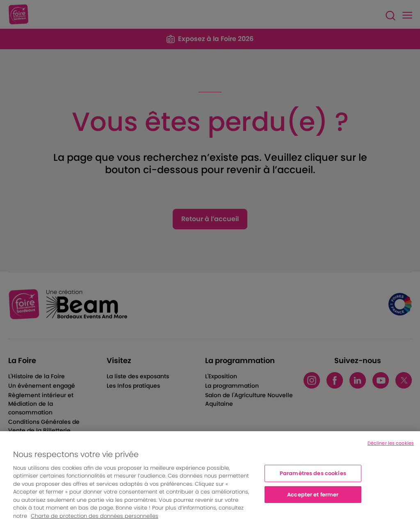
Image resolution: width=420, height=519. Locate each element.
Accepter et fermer (313, 497)
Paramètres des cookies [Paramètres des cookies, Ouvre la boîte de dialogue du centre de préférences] (313, 476)
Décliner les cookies (391, 446)
